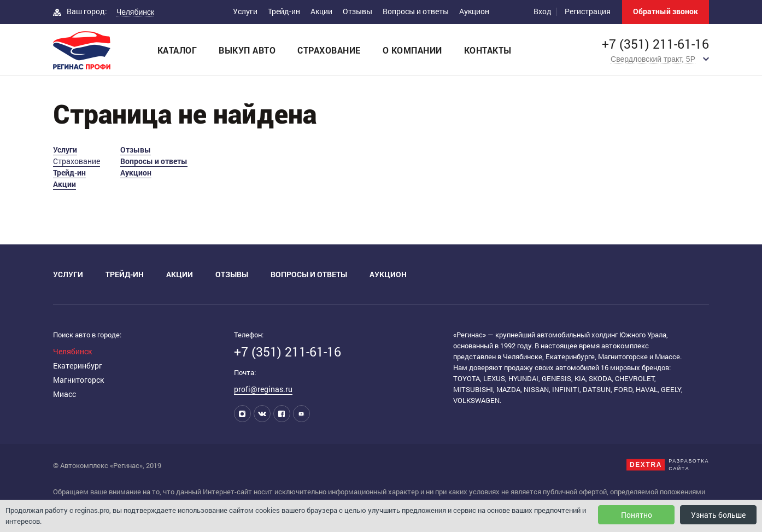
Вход (543, 11)
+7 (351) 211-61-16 (655, 44)
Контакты (488, 50)
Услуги (245, 11)
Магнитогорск (78, 380)
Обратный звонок (666, 11)
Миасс (65, 394)
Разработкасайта (689, 465)
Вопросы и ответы (416, 11)
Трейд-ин (284, 11)
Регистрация (588, 11)
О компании (412, 50)
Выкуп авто (247, 50)
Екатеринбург (78, 366)
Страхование (329, 50)
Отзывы (357, 11)
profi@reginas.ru (263, 389)
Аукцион (474, 11)
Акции (321, 11)
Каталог (177, 50)
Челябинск (72, 351)
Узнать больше (718, 515)
